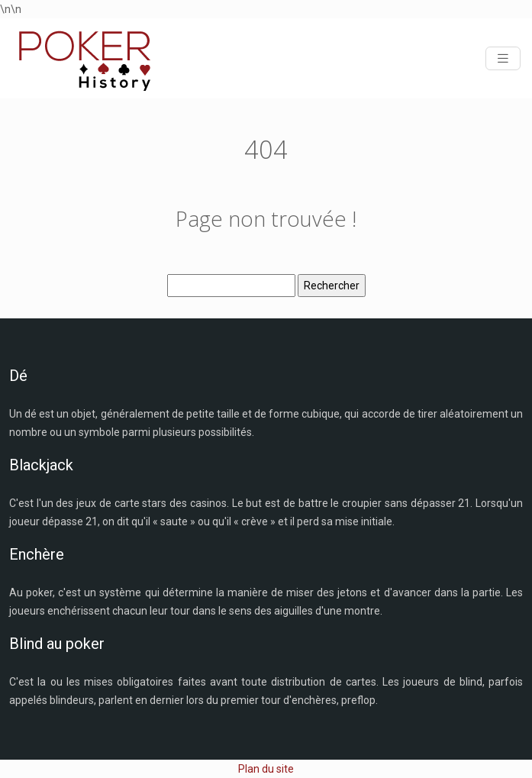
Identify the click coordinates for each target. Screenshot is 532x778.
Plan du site (266, 769)
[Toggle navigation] (503, 58)
